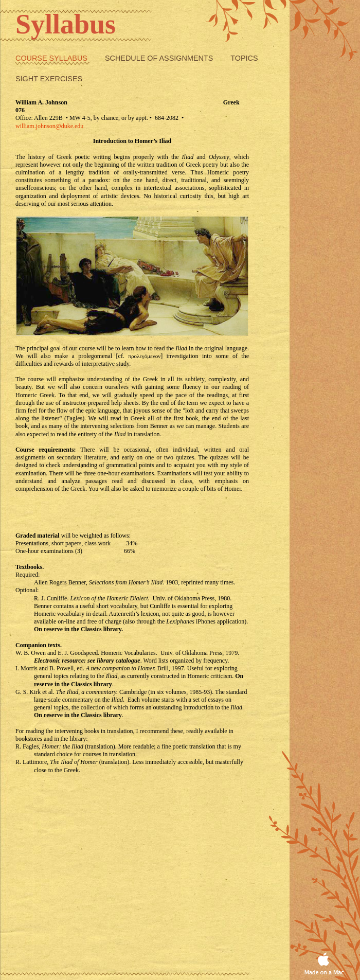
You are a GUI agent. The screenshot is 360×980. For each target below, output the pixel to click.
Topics (244, 58)
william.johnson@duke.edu (49, 126)
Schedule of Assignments (160, 58)
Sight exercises (49, 79)
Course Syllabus (52, 58)
